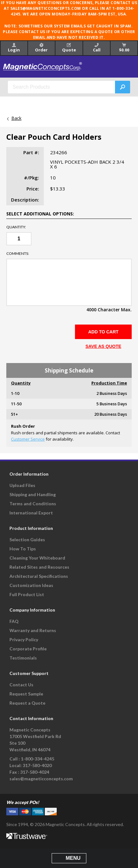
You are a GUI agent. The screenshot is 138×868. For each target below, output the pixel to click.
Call (97, 48)
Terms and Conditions (33, 504)
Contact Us (21, 685)
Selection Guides (27, 540)
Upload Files (22, 485)
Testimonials (23, 658)
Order (41, 48)
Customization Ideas (31, 585)
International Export (31, 513)
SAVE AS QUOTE (103, 346)
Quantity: (16, 227)
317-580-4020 (37, 765)
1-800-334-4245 (37, 759)
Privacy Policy (24, 639)
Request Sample (26, 694)
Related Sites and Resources (39, 567)
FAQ (14, 621)
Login (14, 48)
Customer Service (28, 439)
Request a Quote (27, 703)
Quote (69, 48)
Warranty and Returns (33, 630)
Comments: (18, 254)
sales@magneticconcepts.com (41, 779)
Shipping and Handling (33, 494)
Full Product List (27, 594)
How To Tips (23, 549)
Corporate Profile (28, 649)
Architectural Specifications (39, 576)
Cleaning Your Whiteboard (37, 558)
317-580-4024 (35, 772)
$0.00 (124, 48)
